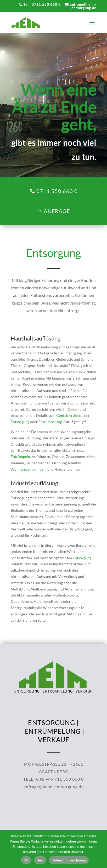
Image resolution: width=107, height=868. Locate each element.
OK (26, 860)
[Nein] (100, 849)
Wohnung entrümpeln (39, 441)
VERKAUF (54, 725)
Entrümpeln (35, 434)
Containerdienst (63, 411)
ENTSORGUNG (52, 708)
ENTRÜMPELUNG (52, 717)
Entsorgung (34, 414)
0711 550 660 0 (57, 191)
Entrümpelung (51, 414)
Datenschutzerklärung (69, 860)
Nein (40, 860)
